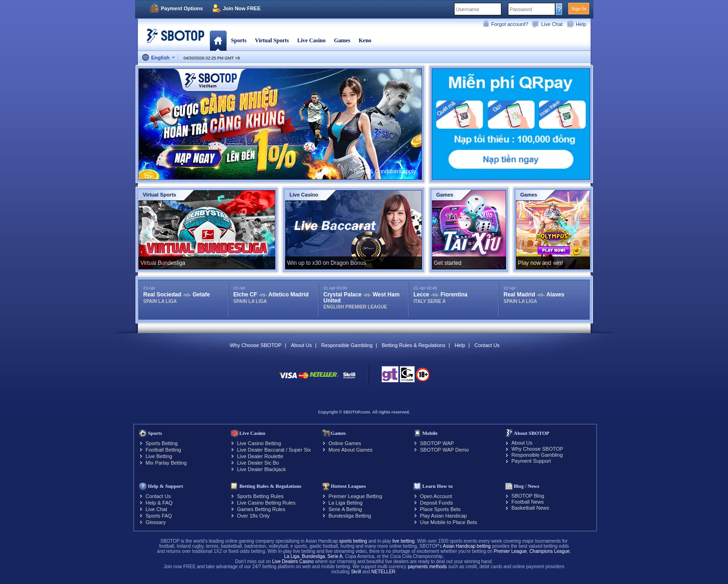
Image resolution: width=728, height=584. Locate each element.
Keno (365, 40)
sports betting (353, 541)
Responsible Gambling (347, 345)
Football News (528, 502)
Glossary (156, 522)
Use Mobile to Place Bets (449, 522)
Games (342, 40)
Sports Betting (162, 443)
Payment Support (531, 461)
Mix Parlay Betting (166, 463)
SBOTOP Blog (528, 496)
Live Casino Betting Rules (266, 503)
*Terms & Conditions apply (383, 171)
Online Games (345, 443)
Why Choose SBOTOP (256, 345)
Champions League (549, 551)
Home (218, 40)
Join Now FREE (242, 8)
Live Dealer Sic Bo (258, 463)
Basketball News (530, 508)
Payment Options (182, 8)
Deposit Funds (437, 503)
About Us (301, 345)
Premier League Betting (356, 496)
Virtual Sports (272, 40)
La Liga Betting (346, 503)
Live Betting (159, 456)
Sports (239, 40)
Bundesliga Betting (350, 516)
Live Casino (311, 40)
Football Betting (163, 450)
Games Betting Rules (261, 509)
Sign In (578, 8)
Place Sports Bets (440, 509)
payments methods (427, 567)
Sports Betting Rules (260, 496)
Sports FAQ (159, 516)
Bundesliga (313, 556)
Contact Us (487, 345)
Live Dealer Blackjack (262, 469)
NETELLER (383, 572)
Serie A (335, 556)
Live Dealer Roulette (260, 456)
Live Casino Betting (259, 443)
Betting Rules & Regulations (413, 345)
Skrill (356, 572)
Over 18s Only (253, 516)
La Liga (292, 556)
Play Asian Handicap (444, 516)
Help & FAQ (159, 503)
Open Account (436, 496)
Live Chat (552, 24)
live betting (403, 541)
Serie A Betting (345, 509)
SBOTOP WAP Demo (445, 450)
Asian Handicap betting (467, 546)
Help (581, 24)
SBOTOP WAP (437, 443)
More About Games (351, 450)
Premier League (510, 551)
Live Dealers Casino (293, 561)
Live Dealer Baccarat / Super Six (274, 450)
